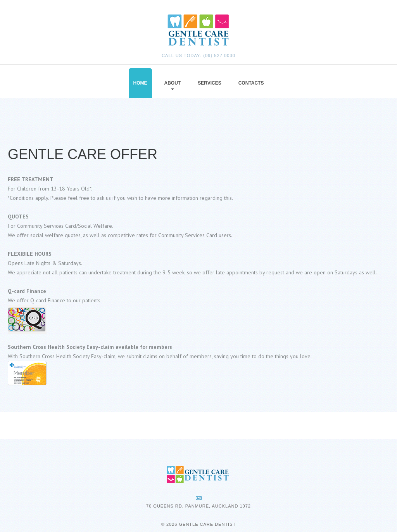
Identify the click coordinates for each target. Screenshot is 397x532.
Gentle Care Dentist (207, 524)
